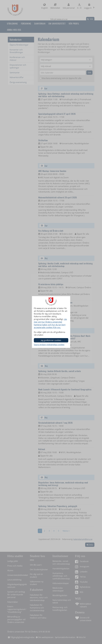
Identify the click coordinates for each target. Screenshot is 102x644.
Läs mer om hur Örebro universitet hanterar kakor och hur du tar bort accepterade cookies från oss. (50, 323)
